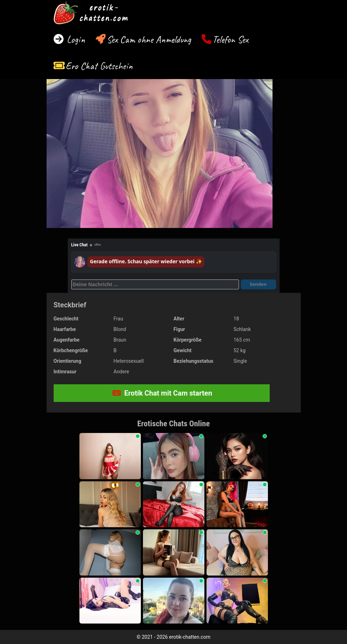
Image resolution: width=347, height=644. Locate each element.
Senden (258, 284)
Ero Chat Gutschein (99, 66)
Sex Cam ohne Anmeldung (149, 39)
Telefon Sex (230, 39)
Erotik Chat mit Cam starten (162, 393)
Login (75, 39)
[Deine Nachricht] (155, 284)
